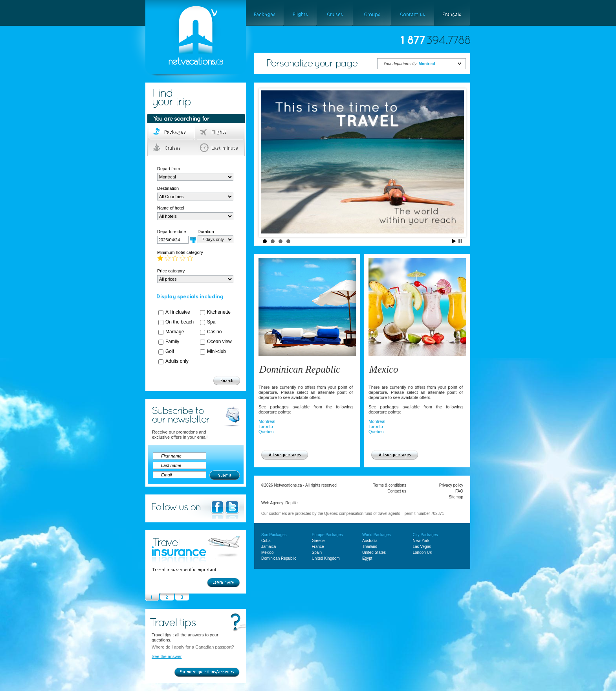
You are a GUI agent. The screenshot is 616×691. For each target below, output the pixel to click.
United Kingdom (326, 558)
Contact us (397, 491)
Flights (220, 132)
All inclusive (178, 312)
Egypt (367, 558)
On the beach (180, 322)
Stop (460, 241)
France (318, 547)
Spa (211, 322)
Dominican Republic (300, 369)
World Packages (377, 535)
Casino (214, 332)
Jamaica (269, 547)
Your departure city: (409, 64)
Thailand (370, 547)
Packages (172, 132)
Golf (170, 351)
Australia (370, 541)
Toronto (266, 426)
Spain (317, 552)
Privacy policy (451, 485)
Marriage (175, 332)
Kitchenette (219, 312)
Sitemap (456, 497)
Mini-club (216, 351)
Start (454, 241)
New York (421, 541)
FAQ (459, 491)
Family (172, 342)
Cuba (266, 541)
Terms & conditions (390, 485)
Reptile (292, 503)
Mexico (384, 369)
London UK (423, 552)
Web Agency (272, 503)
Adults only (177, 361)
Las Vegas (422, 547)
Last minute (220, 148)
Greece (318, 541)
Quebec (266, 432)
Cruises (172, 148)
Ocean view (219, 342)
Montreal (267, 421)
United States (374, 552)
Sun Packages (274, 535)
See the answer (167, 656)
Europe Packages (327, 535)
